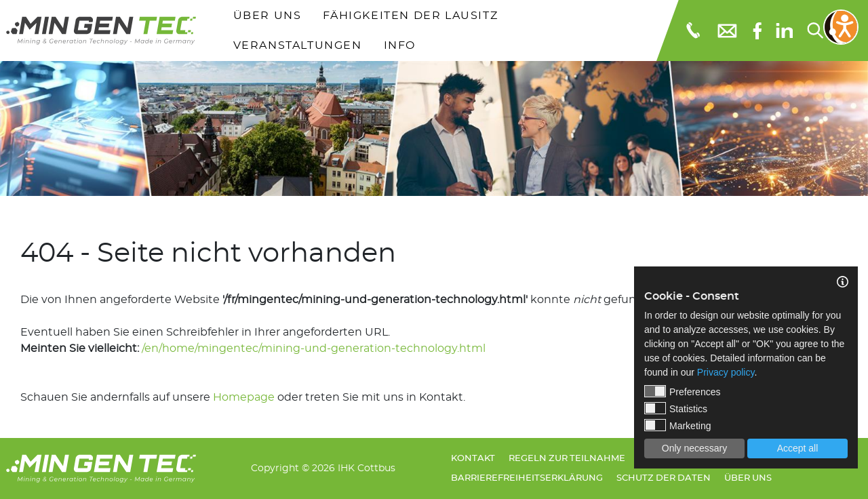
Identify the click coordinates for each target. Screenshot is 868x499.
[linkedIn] (784, 31)
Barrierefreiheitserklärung (527, 478)
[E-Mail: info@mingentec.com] (726, 31)
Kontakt (473, 459)
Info (400, 45)
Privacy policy (726, 372)
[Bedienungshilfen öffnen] (841, 27)
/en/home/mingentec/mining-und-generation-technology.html (314, 348)
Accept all (798, 448)
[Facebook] (757, 31)
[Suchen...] (814, 31)
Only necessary (694, 448)
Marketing (677, 425)
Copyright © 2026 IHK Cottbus (323, 468)
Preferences (682, 391)
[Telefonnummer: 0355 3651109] (692, 31)
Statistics (676, 408)
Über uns (268, 16)
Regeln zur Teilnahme (567, 459)
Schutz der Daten (664, 478)
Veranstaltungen (298, 45)
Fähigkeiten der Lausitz (410, 16)
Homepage (244, 397)
